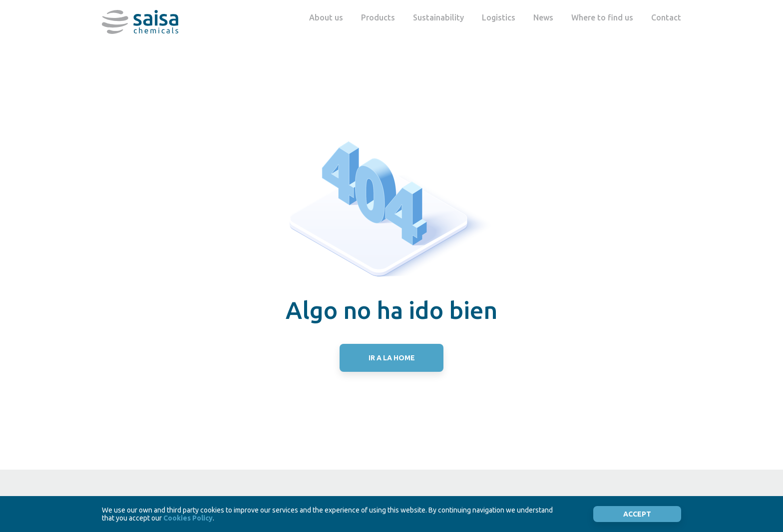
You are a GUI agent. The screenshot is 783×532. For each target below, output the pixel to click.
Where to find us (602, 17)
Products (378, 17)
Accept (637, 514)
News (543, 17)
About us (326, 17)
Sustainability (438, 17)
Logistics (499, 17)
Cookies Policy (188, 518)
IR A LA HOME (392, 358)
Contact (666, 17)
